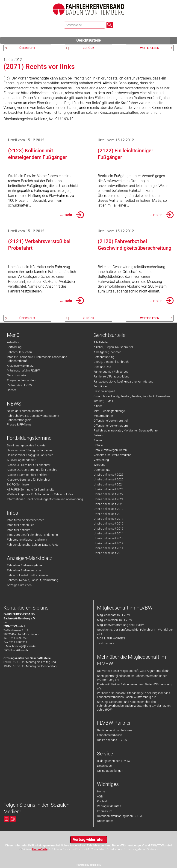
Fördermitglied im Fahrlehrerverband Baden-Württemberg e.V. (134, 686)
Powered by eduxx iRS (88, 865)
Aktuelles (13, 342)
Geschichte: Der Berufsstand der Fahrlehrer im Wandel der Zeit (135, 632)
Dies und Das (102, 367)
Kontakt (102, 801)
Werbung (99, 465)
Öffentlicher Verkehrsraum (111, 426)
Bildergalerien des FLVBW (114, 761)
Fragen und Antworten (21, 380)
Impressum (105, 811)
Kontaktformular (20, 650)
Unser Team (105, 821)
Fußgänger (101, 386)
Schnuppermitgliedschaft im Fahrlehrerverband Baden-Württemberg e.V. (133, 678)
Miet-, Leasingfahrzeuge (109, 411)
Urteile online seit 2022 (108, 494)
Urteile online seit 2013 (108, 538)
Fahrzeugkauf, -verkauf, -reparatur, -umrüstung (123, 382)
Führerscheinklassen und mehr (27, 540)
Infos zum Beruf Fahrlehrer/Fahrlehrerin (32, 535)
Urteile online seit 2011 (108, 548)
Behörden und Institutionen (114, 730)
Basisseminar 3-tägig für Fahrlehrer (30, 450)
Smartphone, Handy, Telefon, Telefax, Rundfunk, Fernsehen (132, 396)
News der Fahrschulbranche (25, 411)
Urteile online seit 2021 (108, 499)
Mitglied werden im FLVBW (115, 620)
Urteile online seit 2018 (108, 514)
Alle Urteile (101, 342)
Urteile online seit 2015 (108, 529)
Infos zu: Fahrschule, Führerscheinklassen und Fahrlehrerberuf (37, 359)
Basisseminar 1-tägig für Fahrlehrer (30, 455)
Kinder (98, 406)
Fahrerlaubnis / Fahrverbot (111, 372)
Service (12, 390)
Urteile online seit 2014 (108, 533)
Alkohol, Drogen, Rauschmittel (113, 347)
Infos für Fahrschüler (20, 525)
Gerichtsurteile (127, 40)
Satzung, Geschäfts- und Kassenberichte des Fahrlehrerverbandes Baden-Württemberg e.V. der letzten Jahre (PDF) (134, 706)
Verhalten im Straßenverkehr (112, 455)
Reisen (98, 435)
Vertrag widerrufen (109, 806)
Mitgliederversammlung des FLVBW (120, 625)
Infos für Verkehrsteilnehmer (25, 520)
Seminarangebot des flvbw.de (26, 445)
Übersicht (27, 48)
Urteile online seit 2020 (108, 504)
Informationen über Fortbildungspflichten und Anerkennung (45, 499)
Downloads (104, 766)
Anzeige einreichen (19, 585)
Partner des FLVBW (19, 385)
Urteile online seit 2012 (108, 543)
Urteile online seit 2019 (108, 509)
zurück (88, 48)
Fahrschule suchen (19, 352)
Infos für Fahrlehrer (19, 530)
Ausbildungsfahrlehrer (21, 460)
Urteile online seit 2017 (108, 519)
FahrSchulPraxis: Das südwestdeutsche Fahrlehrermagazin (33, 418)
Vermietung (101, 460)
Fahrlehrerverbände (110, 735)
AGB (100, 796)
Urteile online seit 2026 (108, 475)
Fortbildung (14, 347)
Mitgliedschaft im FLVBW (23, 370)
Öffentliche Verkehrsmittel (111, 421)
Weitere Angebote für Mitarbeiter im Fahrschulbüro (40, 494)
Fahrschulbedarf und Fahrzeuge (27, 575)
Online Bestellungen (110, 771)
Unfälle (98, 445)
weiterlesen (150, 48)
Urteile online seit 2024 (108, 484)
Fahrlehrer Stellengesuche (24, 570)
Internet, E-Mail (103, 401)
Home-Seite (40, 849)
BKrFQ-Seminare (18, 484)
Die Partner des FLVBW (112, 740)
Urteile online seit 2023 (108, 489)
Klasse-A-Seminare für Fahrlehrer (29, 480)
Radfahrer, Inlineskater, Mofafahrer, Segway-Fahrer (126, 430)
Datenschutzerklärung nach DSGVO (120, 816)
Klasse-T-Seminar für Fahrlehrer (28, 475)
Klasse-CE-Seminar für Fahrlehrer (29, 465)
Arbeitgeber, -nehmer (107, 352)
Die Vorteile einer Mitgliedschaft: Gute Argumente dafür (133, 671)
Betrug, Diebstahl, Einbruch (111, 362)
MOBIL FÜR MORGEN (111, 638)
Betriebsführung (104, 357)
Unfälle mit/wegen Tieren (110, 450)
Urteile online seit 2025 (108, 479)
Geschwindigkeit (104, 391)
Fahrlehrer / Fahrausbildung (111, 376)
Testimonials (106, 643)
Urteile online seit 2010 (108, 553)
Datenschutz (102, 470)
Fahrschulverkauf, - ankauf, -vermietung (32, 580)
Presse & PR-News (19, 424)
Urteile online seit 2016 (108, 523)
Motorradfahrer (103, 416)
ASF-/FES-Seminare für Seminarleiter (31, 489)
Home (101, 791)
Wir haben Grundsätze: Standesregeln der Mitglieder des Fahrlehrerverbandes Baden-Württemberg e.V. (134, 695)
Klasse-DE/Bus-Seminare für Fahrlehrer (33, 470)
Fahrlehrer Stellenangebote (24, 565)
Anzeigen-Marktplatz (20, 366)
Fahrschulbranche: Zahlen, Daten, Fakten (34, 545)
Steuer (98, 440)
